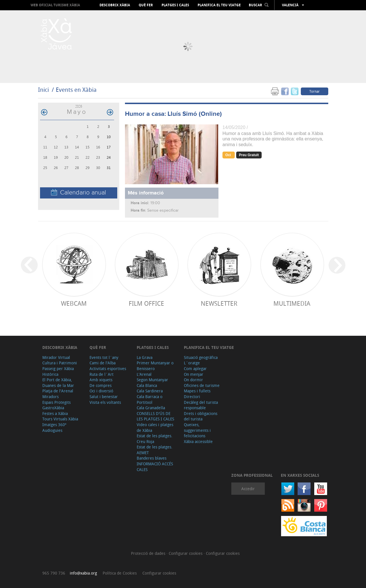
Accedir (248, 489)
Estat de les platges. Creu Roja (155, 439)
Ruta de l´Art (102, 374)
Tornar (315, 91)
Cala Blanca (147, 385)
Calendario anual (78, 193)
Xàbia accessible (198, 441)
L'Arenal (144, 374)
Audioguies (52, 430)
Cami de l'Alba (103, 363)
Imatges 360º (54, 425)
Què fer (146, 5)
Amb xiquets (101, 380)
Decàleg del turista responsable (201, 405)
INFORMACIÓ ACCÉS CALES (155, 467)
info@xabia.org (83, 573)
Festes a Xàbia (55, 413)
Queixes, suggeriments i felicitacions (197, 430)
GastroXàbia (53, 408)
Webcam (74, 303)
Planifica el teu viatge (219, 5)
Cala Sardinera (150, 391)
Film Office (146, 303)
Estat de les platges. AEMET (155, 450)
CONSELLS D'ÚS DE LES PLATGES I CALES (155, 416)
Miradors (50, 397)
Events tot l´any (104, 357)
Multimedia (292, 303)
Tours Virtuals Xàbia (60, 419)
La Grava (145, 357)
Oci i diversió (101, 391)
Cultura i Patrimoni (60, 363)
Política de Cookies (120, 573)
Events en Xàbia (76, 90)
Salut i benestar (104, 397)
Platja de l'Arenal (58, 391)
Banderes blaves (152, 458)
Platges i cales (175, 5)
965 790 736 (54, 573)
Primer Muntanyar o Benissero (155, 366)
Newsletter (219, 303)
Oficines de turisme (202, 385)
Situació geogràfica (201, 357)
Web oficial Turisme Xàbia (55, 5)
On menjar (194, 374)
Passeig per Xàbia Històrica (58, 371)
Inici (43, 90)
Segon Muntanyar (152, 380)
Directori (192, 397)
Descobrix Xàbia (115, 5)
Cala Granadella (151, 408)
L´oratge (192, 363)
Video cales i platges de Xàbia (155, 427)
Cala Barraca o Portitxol (150, 399)
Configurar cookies (186, 553)
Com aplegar (195, 369)
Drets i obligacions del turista (201, 416)
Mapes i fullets (197, 391)
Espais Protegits (56, 402)
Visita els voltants (105, 402)
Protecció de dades (149, 553)
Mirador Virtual (56, 357)
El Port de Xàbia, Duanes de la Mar (58, 383)
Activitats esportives (108, 369)
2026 (79, 106)
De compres (101, 385)
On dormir (193, 380)
